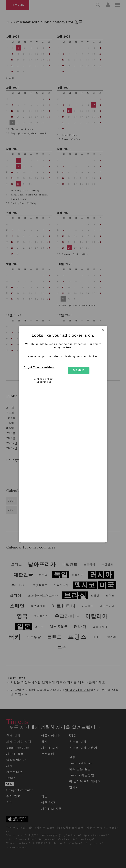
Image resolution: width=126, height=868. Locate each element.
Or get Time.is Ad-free (39, 367)
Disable (79, 371)
